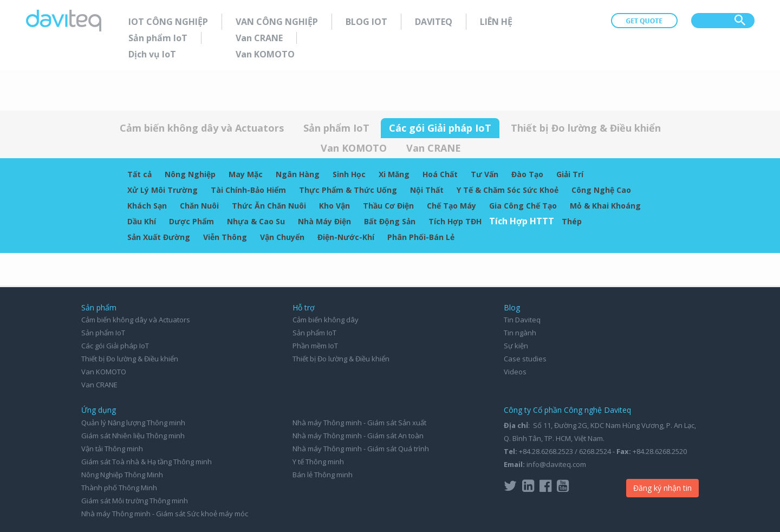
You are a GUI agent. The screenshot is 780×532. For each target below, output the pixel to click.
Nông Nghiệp (190, 174)
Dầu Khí (142, 221)
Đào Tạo (527, 174)
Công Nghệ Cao (601, 190)
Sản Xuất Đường (159, 237)
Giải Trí (570, 174)
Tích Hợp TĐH (455, 221)
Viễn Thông (225, 237)
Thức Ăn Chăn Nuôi (269, 206)
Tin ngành (520, 333)
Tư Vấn (485, 174)
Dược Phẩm (191, 221)
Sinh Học (349, 174)
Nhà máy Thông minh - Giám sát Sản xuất (359, 423)
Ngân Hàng (298, 174)
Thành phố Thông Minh (119, 488)
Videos (515, 372)
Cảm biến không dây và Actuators (202, 128)
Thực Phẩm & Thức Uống (348, 190)
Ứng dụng (99, 410)
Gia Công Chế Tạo (523, 206)
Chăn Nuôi (199, 206)
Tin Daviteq (522, 320)
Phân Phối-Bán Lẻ (421, 237)
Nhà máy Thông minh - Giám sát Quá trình (361, 449)
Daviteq (434, 22)
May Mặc (246, 174)
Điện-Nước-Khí (346, 237)
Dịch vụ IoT (152, 54)
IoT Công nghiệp (168, 22)
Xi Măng (394, 174)
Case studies (525, 359)
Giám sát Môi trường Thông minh (135, 501)
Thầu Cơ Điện (388, 206)
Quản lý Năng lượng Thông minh (133, 423)
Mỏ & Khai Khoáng (605, 206)
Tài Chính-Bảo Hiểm (248, 190)
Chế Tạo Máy (451, 206)
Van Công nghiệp (277, 22)
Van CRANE (259, 38)
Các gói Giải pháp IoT (440, 128)
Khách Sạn (147, 206)
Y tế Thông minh (318, 462)
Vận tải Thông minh (112, 449)
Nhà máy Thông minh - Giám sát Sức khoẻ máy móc (165, 514)
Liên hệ (496, 22)
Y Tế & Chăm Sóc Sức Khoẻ (508, 190)
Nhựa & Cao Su (256, 221)
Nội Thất (427, 190)
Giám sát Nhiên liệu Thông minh (133, 436)
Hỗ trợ (304, 307)
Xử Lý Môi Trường (162, 190)
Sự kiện (516, 346)
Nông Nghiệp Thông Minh (122, 475)
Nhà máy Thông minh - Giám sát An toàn (358, 436)
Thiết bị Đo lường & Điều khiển (586, 128)
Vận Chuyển (282, 237)
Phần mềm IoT (315, 346)
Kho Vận (334, 206)
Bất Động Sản (390, 221)
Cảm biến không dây (326, 320)
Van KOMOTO (265, 54)
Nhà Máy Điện (324, 221)
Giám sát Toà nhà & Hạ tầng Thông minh (147, 462)
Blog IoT (366, 22)
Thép (572, 221)
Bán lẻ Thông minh (323, 475)
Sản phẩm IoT (158, 38)
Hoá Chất (440, 174)
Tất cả (139, 174)
